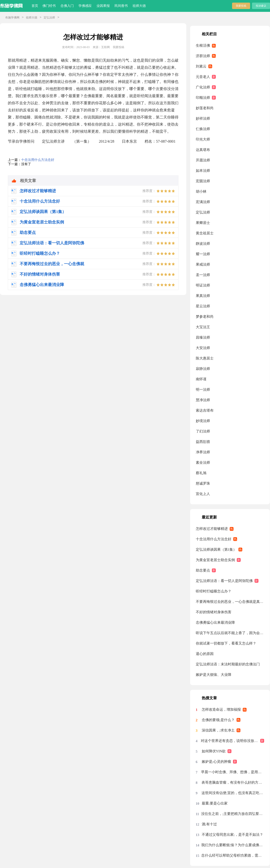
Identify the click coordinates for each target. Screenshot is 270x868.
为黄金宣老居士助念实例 (215, 560)
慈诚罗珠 (203, 483)
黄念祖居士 (205, 233)
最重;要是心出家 (215, 803)
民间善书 (121, 6)
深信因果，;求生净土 (218, 730)
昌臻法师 (203, 337)
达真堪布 (203, 150)
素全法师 (203, 463)
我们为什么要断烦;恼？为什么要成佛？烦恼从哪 (233, 845)
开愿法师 (203, 160)
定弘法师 (49, 18)
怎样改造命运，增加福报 (221, 709)
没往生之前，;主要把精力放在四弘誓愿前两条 (233, 814)
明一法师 (203, 390)
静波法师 (203, 244)
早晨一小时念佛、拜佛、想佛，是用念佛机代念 (233, 772)
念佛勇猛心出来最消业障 (215, 623)
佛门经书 (49, 6)
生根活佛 (203, 45)
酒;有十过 (209, 824)
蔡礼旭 (201, 473)
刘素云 (201, 66)
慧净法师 (203, 400)
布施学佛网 (12, 18)
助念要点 (203, 570)
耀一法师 (203, 254)
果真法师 (203, 296)
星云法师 (203, 306)
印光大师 (203, 139)
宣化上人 (203, 494)
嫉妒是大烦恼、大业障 (214, 675)
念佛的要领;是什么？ (218, 720)
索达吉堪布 (205, 410)
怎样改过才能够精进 (212, 529)
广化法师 (203, 87)
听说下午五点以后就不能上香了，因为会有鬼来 (230, 633)
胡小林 (201, 191)
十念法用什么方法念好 (38, 160)
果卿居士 (203, 223)
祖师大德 (139, 6)
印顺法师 (203, 98)
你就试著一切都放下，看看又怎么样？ (226, 643)
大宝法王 (203, 327)
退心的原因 (205, 654)
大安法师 (203, 348)
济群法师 (203, 56)
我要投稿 (241, 6)
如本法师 (203, 171)
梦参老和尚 (205, 317)
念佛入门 (67, 6)
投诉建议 (261, 6)
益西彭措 (203, 442)
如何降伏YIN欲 (214, 751)
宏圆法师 (203, 181)
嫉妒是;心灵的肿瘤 (216, 762)
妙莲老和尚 (205, 108)
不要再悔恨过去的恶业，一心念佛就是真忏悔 (230, 602)
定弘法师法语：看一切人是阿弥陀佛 (224, 581)
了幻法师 (203, 431)
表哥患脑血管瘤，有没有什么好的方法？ (233, 782)
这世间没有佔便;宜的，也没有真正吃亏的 (233, 793)
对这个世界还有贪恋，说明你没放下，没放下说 (233, 741)
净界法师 (203, 452)
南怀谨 (201, 379)
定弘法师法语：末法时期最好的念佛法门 (228, 664)
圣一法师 (203, 275)
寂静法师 (203, 369)
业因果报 (103, 6)
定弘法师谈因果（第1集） (216, 550)
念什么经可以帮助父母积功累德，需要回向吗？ (233, 855)
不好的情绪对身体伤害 (214, 612)
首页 (35, 6)
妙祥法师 (203, 118)
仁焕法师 (203, 129)
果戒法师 (203, 264)
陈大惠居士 (205, 358)
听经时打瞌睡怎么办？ (214, 591)
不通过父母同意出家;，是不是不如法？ (232, 835)
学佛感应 (85, 6)
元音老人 (203, 77)
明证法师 (203, 285)
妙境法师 (203, 421)
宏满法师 (203, 202)
